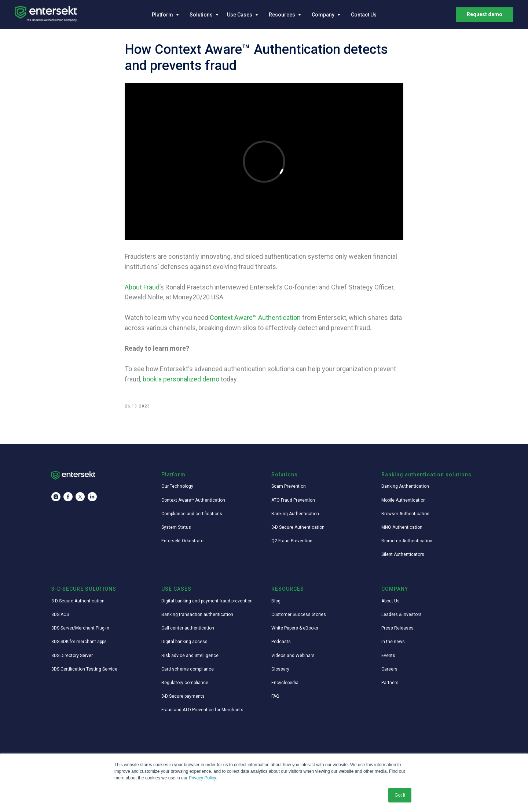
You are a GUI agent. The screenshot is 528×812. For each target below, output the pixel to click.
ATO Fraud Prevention (293, 500)
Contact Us (364, 15)
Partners (390, 683)
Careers (389, 669)
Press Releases (397, 628)
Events (388, 656)
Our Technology (177, 486)
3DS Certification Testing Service (84, 669)
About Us (390, 601)
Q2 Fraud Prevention (292, 541)
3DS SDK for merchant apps (79, 642)
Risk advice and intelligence (190, 656)
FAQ (275, 696)
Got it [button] (400, 795)
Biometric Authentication (407, 541)
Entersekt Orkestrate (182, 541)
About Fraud (142, 287)
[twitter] (80, 497)
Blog (276, 601)
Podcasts (281, 642)
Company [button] (324, 15)
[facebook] (68, 497)
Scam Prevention (289, 486)
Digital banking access (184, 642)
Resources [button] (283, 15)
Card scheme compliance (188, 669)
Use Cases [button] (240, 15)
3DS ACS (60, 614)
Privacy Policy (202, 778)
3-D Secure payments (183, 696)
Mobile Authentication (404, 500)
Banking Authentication (295, 514)
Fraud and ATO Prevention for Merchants (202, 710)
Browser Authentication (405, 514)
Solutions (202, 15)
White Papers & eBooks (295, 628)
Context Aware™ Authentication (255, 318)
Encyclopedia (285, 683)
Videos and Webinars (293, 656)
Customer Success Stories (299, 614)
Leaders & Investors (401, 614)
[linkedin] (92, 497)
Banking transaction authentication (197, 614)
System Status (176, 527)
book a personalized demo (181, 379)
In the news (393, 642)
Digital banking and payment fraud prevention (207, 601)
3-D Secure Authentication (298, 527)
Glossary (280, 669)
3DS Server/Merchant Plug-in (80, 628)
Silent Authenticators (403, 554)
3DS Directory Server (72, 656)
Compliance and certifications (192, 514)
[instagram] (56, 497)
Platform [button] (163, 15)
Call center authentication (188, 628)
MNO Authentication (402, 527)
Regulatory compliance (185, 683)
